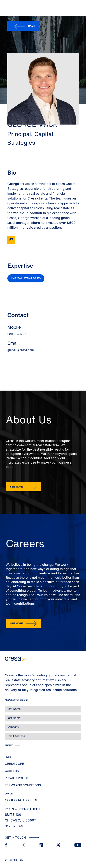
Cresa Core (14, 764)
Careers (12, 771)
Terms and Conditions (23, 785)
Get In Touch (22, 838)
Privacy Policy (17, 778)
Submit (9, 745)
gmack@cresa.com (21, 350)
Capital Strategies (26, 278)
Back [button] (32, 26)
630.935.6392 (17, 334)
